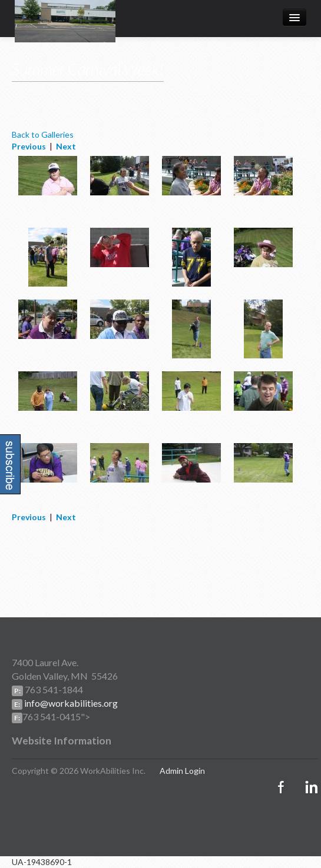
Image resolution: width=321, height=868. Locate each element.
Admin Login (182, 771)
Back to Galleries (43, 134)
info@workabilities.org (70, 703)
